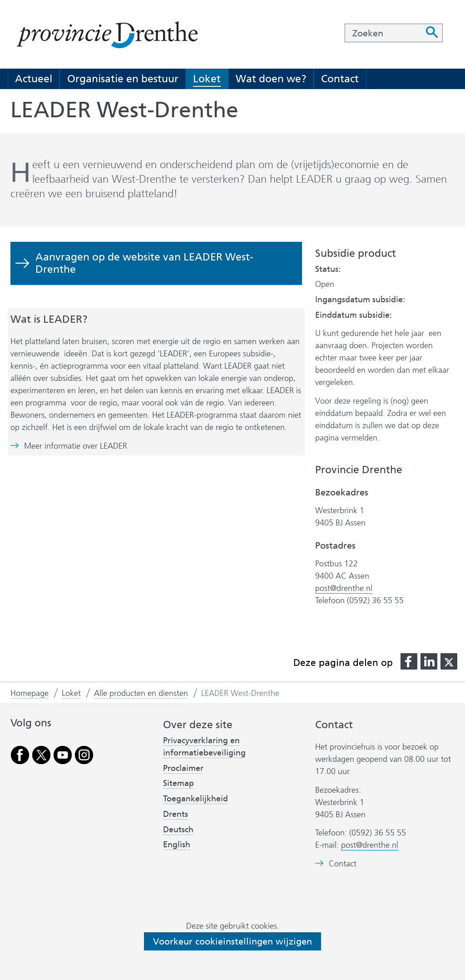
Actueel (34, 79)
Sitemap (178, 783)
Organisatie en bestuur (123, 79)
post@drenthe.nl (344, 588)
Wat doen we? (271, 79)
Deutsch (178, 830)
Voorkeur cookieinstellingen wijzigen (232, 941)
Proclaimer (183, 768)
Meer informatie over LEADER (76, 446)
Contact (340, 79)
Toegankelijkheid (195, 799)
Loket (207, 79)
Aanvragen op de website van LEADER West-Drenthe (144, 263)
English (177, 845)
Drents (176, 814)
